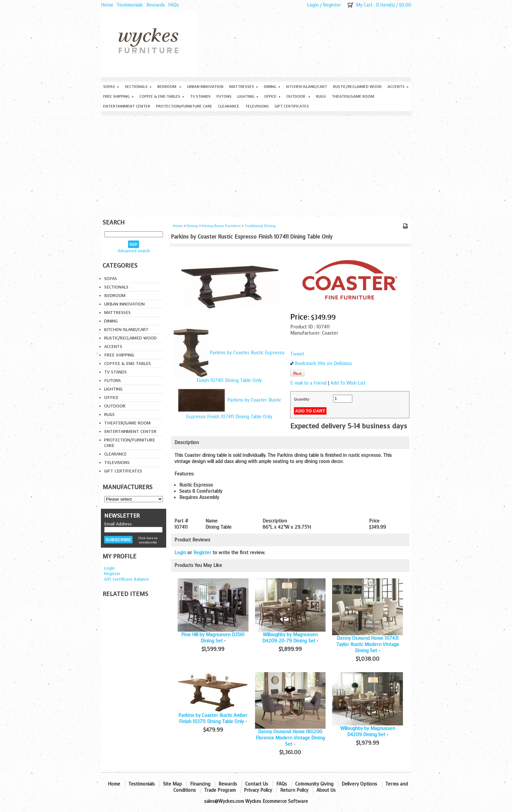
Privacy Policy (258, 790)
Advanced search (134, 251)
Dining (272, 87)
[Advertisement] (256, 165)
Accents (398, 87)
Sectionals (138, 87)
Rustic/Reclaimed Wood (357, 87)
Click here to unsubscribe (148, 540)
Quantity (302, 399)
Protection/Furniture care (184, 106)
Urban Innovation (205, 87)
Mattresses (244, 87)
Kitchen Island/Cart (307, 87)
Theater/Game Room (353, 96)
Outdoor (298, 96)
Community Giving (314, 784)
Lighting (248, 96)
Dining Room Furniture (221, 226)
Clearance (229, 106)
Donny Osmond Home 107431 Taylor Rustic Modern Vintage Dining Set (368, 645)
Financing (200, 784)
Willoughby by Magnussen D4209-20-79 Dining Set (290, 638)
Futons (224, 96)
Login (313, 5)
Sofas (111, 87)
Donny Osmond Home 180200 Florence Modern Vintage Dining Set (290, 738)
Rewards (156, 5)
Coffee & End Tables (162, 96)
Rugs (321, 96)
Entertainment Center (127, 106)
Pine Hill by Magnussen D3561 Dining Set (213, 638)
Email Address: (118, 524)
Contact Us (257, 784)
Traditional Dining (260, 226)
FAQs (174, 5)
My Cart (364, 5)
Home (107, 5)
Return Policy (294, 790)
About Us (326, 790)
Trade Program (220, 790)
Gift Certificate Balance (127, 579)
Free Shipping (118, 96)
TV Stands (200, 96)
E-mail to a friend (308, 383)
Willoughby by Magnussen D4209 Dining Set (368, 732)
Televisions (257, 106)
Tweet (297, 354)
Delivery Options (359, 784)
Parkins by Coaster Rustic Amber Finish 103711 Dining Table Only (213, 719)
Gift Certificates (292, 106)
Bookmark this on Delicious (323, 364)
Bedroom (169, 87)
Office (272, 96)
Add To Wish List (348, 383)
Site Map (172, 784)
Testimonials (130, 5)
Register (332, 5)
